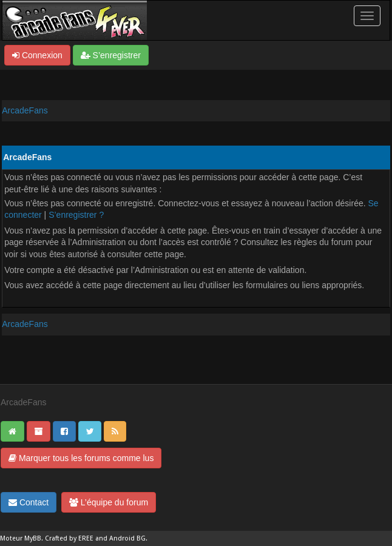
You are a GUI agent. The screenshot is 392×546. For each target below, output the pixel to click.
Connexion (37, 55)
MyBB (33, 538)
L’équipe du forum (109, 502)
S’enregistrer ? (76, 215)
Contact (29, 502)
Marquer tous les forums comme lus (81, 458)
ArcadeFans (25, 110)
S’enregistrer (111, 55)
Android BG (127, 538)
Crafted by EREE (69, 538)
